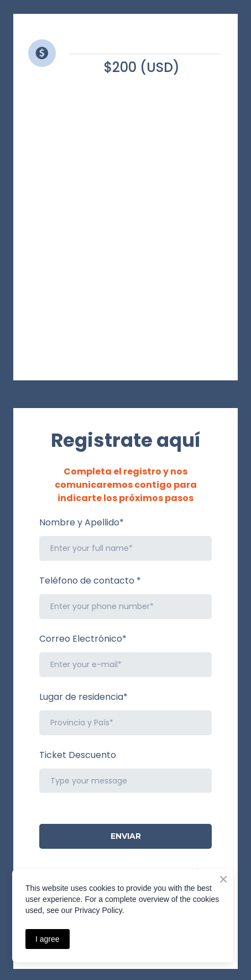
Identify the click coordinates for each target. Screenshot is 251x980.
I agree (48, 939)
